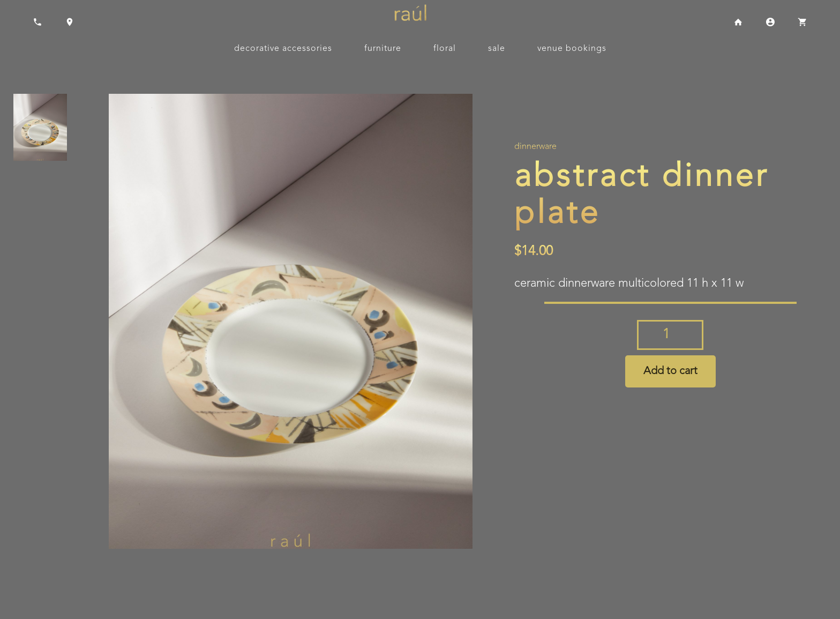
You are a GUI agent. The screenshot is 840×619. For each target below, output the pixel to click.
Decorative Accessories (283, 49)
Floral (445, 49)
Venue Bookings (572, 49)
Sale (497, 49)
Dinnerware (535, 147)
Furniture (383, 49)
